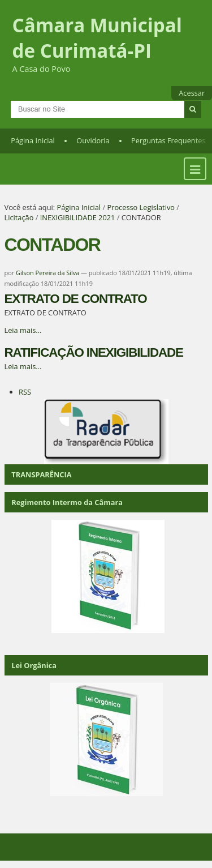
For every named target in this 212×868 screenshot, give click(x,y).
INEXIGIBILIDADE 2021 (78, 217)
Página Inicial (33, 140)
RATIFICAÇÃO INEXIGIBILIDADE (94, 352)
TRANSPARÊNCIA (41, 474)
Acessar (192, 93)
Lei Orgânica (34, 665)
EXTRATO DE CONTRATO (76, 299)
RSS (25, 392)
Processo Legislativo (141, 207)
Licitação (19, 217)
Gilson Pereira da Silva (47, 273)
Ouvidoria (93, 140)
